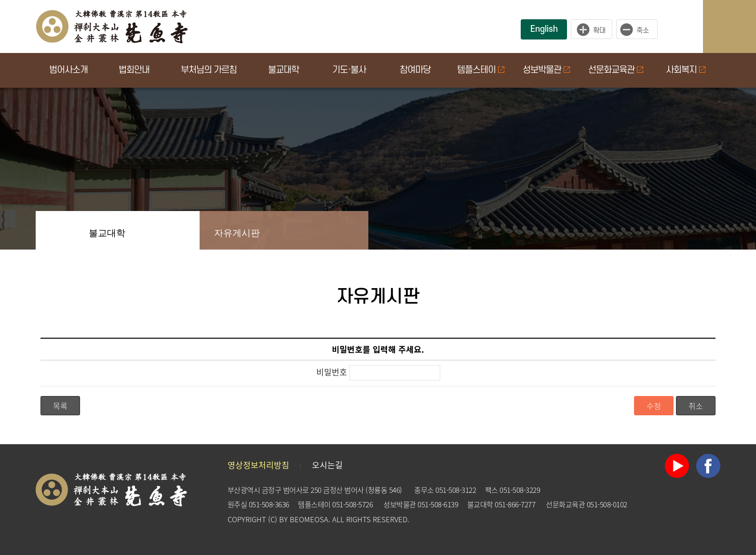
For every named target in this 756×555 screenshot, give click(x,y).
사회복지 (686, 70)
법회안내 (134, 70)
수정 (654, 406)
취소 (696, 406)
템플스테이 (481, 70)
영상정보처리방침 (258, 465)
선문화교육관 (616, 70)
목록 (60, 406)
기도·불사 (349, 70)
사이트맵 (739, 26)
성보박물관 (546, 70)
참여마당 (415, 70)
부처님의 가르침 (209, 70)
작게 (639, 29)
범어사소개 (68, 70)
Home (55, 230)
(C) (273, 519)
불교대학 (283, 70)
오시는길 (327, 465)
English (544, 29)
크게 (592, 29)
